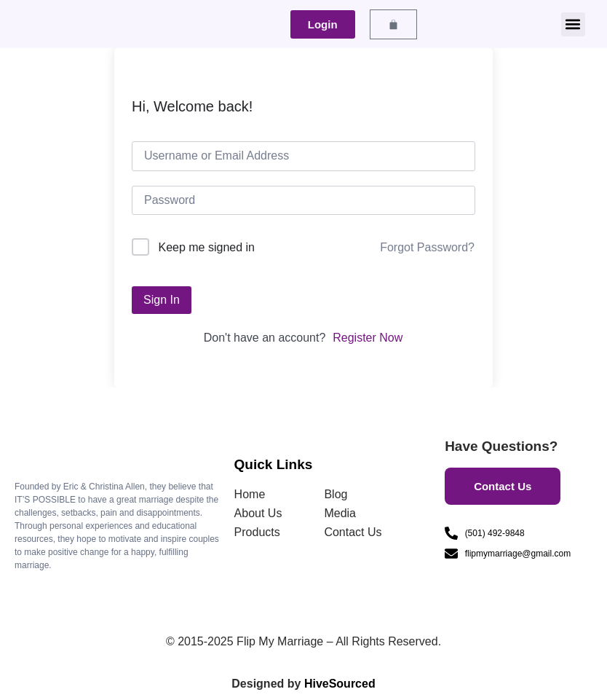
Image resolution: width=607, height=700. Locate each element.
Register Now (368, 338)
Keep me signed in (206, 247)
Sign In (162, 300)
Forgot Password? (427, 247)
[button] (573, 24)
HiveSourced (340, 684)
